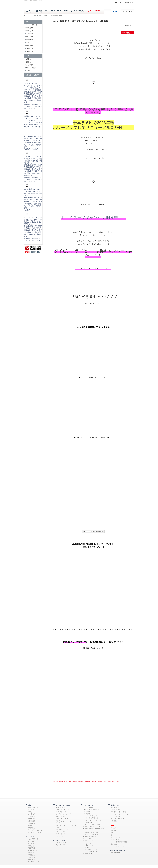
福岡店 (28, 43)
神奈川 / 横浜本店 (32, 25)
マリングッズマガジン (118, 819)
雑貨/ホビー (88, 854)
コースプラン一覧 (61, 812)
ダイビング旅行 (60, 840)
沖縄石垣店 (30, 48)
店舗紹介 (29, 59)
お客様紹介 (30, 65)
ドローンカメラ (89, 841)
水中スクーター (89, 845)
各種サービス (115, 805)
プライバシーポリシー (118, 846)
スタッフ (31, 837)
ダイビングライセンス (62, 805)
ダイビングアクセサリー (93, 818)
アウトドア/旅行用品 (91, 851)
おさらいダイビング (62, 819)
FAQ (112, 835)
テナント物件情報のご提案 (119, 842)
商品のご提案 (115, 840)
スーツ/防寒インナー (92, 816)
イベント (29, 71)
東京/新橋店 (32, 814)
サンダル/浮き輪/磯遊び (92, 834)
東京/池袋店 (30, 28)
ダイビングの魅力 (61, 807)
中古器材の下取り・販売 (118, 812)
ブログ (31, 15)
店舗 (29, 805)
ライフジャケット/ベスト (92, 827)
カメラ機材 (88, 839)
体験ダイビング (60, 816)
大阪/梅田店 (32, 821)
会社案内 (114, 828)
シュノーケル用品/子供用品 (93, 824)
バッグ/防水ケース (90, 837)
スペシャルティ (62, 836)
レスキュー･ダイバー (62, 829)
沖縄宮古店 (30, 51)
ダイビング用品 (88, 807)
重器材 (88, 814)
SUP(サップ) (89, 847)
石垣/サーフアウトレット (36, 832)
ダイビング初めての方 (63, 810)
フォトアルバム (60, 845)
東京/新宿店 (30, 31)
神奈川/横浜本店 (33, 807)
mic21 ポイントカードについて (120, 814)
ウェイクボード (89, 843)
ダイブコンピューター (93, 810)
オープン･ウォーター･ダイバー (65, 814)
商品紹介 (29, 62)
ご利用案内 (114, 821)
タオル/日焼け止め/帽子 (92, 832)
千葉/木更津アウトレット (36, 830)
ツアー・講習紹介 (32, 68)
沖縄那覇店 (30, 46)
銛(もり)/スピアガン (91, 849)
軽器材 (88, 812)
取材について (115, 844)
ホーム (26, 15)
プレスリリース (116, 837)
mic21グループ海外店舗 (117, 851)
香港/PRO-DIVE (116, 853)
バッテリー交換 (116, 810)
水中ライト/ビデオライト (93, 820)
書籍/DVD (89, 822)
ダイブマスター (60, 832)
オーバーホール (116, 807)
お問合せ (114, 833)
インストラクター (61, 834)
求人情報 (114, 830)
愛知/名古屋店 (31, 37)
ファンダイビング (61, 843)
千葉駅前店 (127, 33)
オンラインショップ (89, 805)
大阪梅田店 (30, 40)
